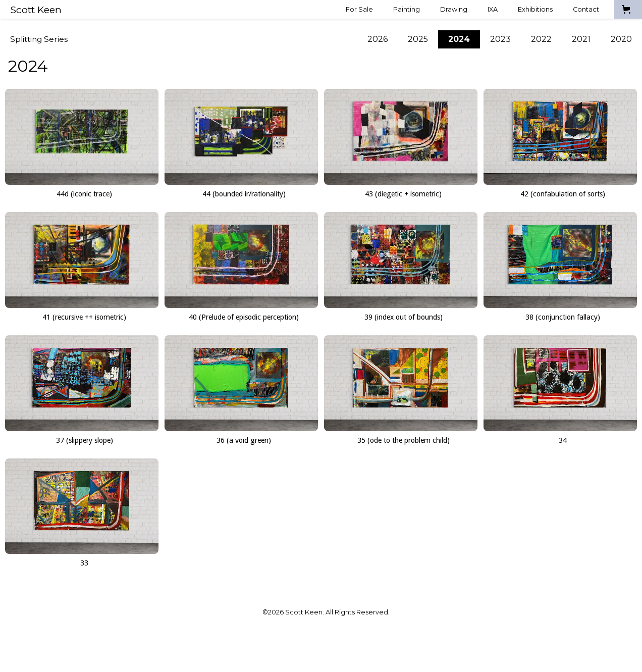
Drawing (454, 9)
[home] (36, 10)
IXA (493, 9)
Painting (407, 9)
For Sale (359, 9)
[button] (628, 9)
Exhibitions (535, 9)
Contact (586, 9)
